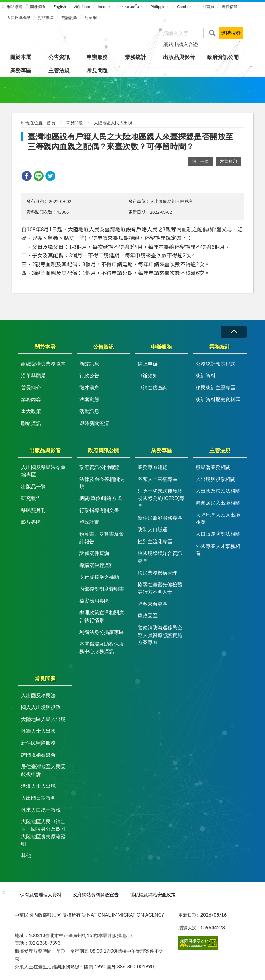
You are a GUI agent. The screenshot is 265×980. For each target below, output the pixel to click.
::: (4, 5)
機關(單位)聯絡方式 (101, 498)
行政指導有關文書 (99, 510)
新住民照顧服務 (38, 743)
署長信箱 (230, 6)
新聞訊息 (89, 364)
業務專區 (21, 70)
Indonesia (106, 6)
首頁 (51, 123)
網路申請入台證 (181, 44)
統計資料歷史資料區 (218, 399)
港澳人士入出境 (38, 786)
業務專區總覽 (153, 467)
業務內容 (31, 399)
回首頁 (208, 6)
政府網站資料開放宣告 (96, 894)
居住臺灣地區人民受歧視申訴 (43, 770)
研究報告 (31, 498)
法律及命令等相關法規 (102, 483)
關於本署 (21, 57)
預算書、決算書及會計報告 (102, 537)
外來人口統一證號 (41, 810)
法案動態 (89, 399)
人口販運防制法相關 (218, 534)
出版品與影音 (179, 57)
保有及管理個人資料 (41, 894)
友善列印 (228, 161)
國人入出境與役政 (41, 707)
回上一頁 (200, 161)
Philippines (160, 6)
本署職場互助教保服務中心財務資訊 (102, 648)
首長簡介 (31, 387)
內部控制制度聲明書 (102, 589)
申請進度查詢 (153, 387)
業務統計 (135, 57)
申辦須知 (148, 375)
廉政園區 (148, 615)
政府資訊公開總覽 (99, 467)
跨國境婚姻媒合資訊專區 (160, 557)
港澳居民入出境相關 (218, 503)
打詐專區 (46, 18)
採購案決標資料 (97, 565)
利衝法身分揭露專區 (102, 632)
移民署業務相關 (213, 467)
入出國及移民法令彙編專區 (43, 471)
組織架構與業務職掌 (43, 364)
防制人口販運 (153, 529)
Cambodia (186, 6)
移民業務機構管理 (158, 573)
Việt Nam (82, 6)
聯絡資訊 (31, 423)
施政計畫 (89, 522)
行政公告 (89, 375)
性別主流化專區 (155, 541)
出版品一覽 (33, 486)
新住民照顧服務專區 (160, 518)
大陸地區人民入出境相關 (218, 518)
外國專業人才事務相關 (218, 550)
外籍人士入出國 (38, 731)
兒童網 (91, 18)
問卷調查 (38, 6)
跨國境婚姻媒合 (38, 755)
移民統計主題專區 (216, 387)
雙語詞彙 (69, 18)
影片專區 (31, 522)
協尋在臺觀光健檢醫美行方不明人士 (160, 588)
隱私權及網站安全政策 (153, 894)
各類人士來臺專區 (158, 479)
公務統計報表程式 (216, 364)
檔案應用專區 (94, 601)
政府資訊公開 (223, 57)
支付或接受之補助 (99, 577)
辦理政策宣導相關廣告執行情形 (102, 616)
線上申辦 (148, 364)
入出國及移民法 (38, 695)
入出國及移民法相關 (218, 491)
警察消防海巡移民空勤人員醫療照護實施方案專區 (160, 635)
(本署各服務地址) (114, 935)
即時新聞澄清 (94, 423)
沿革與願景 (33, 375)
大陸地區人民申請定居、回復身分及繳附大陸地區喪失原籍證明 (43, 833)
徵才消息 (89, 387)
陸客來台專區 (153, 604)
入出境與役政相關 (216, 479)
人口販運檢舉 (18, 18)
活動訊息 (89, 411)
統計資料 (206, 375)
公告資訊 (59, 57)
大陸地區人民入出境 (113, 123)
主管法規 (59, 70)
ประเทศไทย (132, 6)
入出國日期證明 (38, 798)
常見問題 (97, 70)
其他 (26, 855)
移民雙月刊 (33, 510)
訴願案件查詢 (94, 553)
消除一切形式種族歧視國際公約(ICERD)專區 (161, 498)
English (60, 6)
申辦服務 (97, 57)
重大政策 (31, 411)
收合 (234, 332)
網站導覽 (15, 6)
